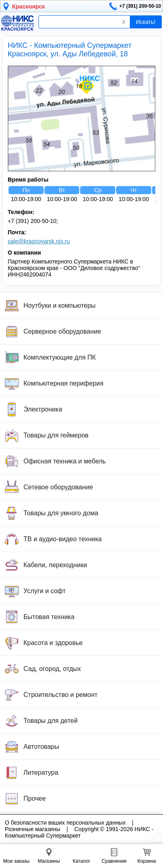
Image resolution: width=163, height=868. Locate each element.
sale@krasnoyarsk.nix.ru (39, 241)
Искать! (146, 22)
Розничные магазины (33, 829)
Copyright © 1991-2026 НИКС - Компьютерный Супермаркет (79, 832)
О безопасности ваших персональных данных (65, 823)
